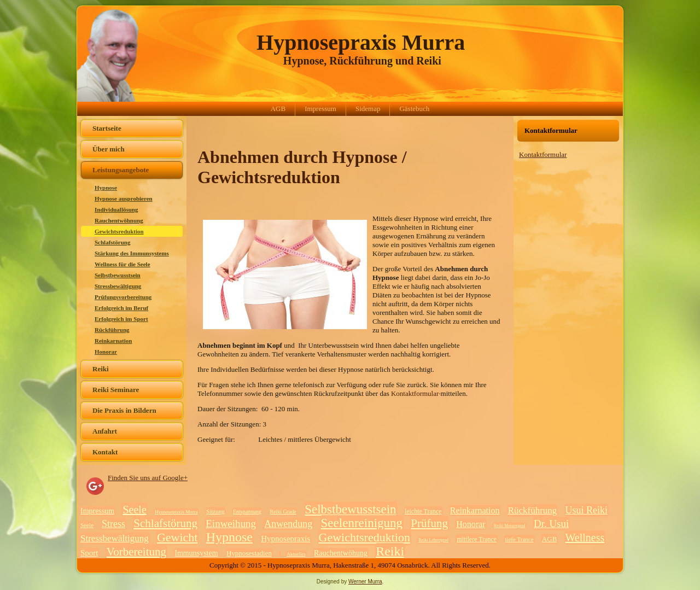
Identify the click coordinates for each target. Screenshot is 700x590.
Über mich (109, 149)
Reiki (101, 369)
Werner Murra (365, 582)
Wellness (585, 538)
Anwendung (288, 524)
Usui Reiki (587, 510)
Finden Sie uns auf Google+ (148, 478)
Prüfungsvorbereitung (123, 297)
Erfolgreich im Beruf (121, 308)
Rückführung (112, 330)
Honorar (106, 352)
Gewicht (177, 537)
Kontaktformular (543, 154)
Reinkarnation (113, 341)
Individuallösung (116, 209)
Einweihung (231, 524)
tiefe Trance (519, 539)
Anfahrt (105, 431)
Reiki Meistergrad (510, 526)
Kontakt (105, 452)
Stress (113, 524)
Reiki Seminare (116, 390)
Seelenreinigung (362, 523)
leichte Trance (423, 511)
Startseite (107, 128)
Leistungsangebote (121, 170)
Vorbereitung (136, 552)
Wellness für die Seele (122, 264)
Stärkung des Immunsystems (132, 253)
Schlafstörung (112, 242)
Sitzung (215, 511)
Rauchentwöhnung (119, 220)
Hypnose (106, 188)
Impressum (320, 109)
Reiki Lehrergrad (433, 540)
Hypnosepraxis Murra (361, 42)
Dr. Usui (551, 524)
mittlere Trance (477, 539)
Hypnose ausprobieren (124, 198)
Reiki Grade (283, 512)
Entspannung (247, 512)
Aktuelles (296, 554)
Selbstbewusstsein (118, 275)
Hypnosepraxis (285, 539)
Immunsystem (196, 553)
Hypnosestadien (249, 553)
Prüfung (429, 523)
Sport (89, 553)
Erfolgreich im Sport (121, 319)
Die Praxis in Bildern (124, 410)
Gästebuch (414, 109)
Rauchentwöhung (341, 553)
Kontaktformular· (416, 393)
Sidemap (368, 109)
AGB (278, 109)
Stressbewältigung (118, 286)
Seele (134, 510)
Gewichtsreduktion (119, 231)
